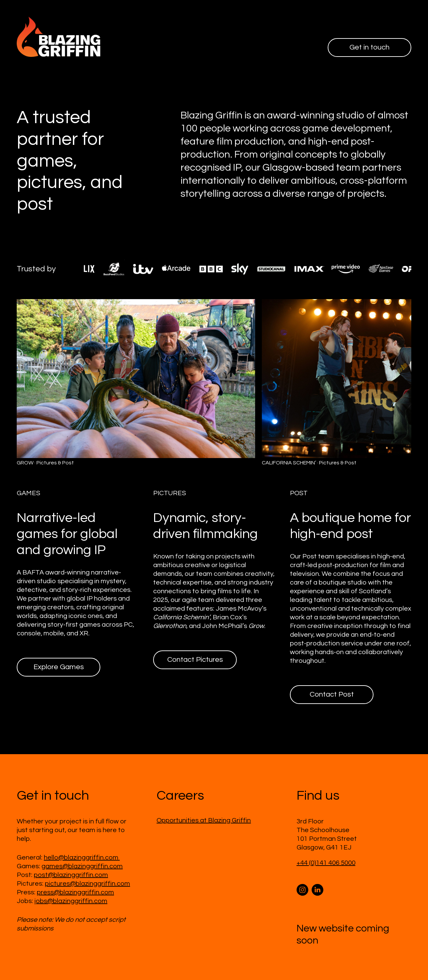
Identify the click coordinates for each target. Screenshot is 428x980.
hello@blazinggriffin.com (82, 858)
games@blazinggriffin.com (82, 866)
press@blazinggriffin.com (75, 892)
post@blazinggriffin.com (71, 875)
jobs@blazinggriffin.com (71, 901)
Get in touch (369, 47)
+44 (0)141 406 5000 (326, 863)
